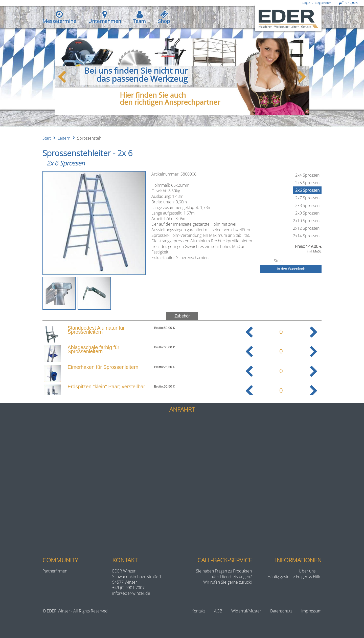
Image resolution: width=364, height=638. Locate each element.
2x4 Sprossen (307, 175)
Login (306, 3)
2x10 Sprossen (306, 221)
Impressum (311, 611)
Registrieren (323, 3)
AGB (218, 611)
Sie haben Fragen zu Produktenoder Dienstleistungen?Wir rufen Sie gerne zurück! (224, 577)
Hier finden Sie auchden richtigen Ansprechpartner (170, 98)
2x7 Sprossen (307, 198)
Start (47, 138)
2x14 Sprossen (306, 236)
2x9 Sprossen (307, 213)
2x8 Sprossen (307, 205)
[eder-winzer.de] (289, 18)
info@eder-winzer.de (131, 593)
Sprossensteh (89, 138)
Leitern (64, 138)
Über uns (307, 571)
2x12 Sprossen (306, 228)
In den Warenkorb (291, 269)
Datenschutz (281, 611)
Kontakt (198, 611)
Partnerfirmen (55, 571)
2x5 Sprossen (307, 183)
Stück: (279, 261)
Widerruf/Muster (246, 611)
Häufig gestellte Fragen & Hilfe (294, 577)
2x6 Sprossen (307, 190)
